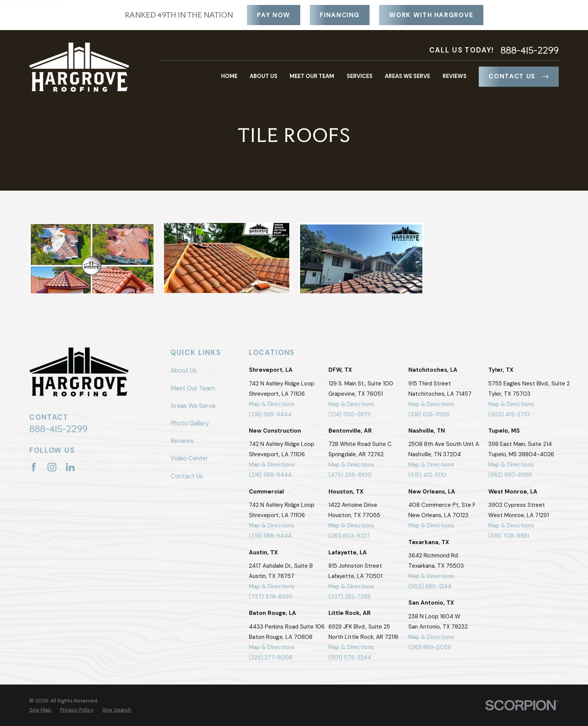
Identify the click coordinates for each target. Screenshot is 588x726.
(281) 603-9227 (349, 536)
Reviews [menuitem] (455, 76)
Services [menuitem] (360, 76)
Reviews (182, 441)
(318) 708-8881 (509, 536)
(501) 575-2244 (350, 658)
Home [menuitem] (229, 76)
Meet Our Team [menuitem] (312, 76)
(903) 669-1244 (430, 586)
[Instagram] (52, 467)
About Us (184, 370)
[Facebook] (34, 467)
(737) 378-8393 (271, 597)
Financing (340, 15)
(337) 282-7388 (350, 597)
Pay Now (274, 15)
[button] (92, 258)
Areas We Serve (193, 406)
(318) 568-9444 (270, 414)
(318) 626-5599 (429, 414)
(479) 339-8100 (350, 475)
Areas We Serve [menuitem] (407, 76)
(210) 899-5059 (430, 647)
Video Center (189, 458)
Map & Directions (272, 404)
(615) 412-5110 (427, 475)
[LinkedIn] (70, 467)
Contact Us (519, 76)
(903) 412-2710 (509, 414)
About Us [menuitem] (264, 76)
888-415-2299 (530, 50)
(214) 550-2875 (350, 414)
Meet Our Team (193, 388)
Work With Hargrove (431, 15)
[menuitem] (40, 710)
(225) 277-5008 (271, 658)
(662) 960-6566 (510, 475)
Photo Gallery (190, 423)
